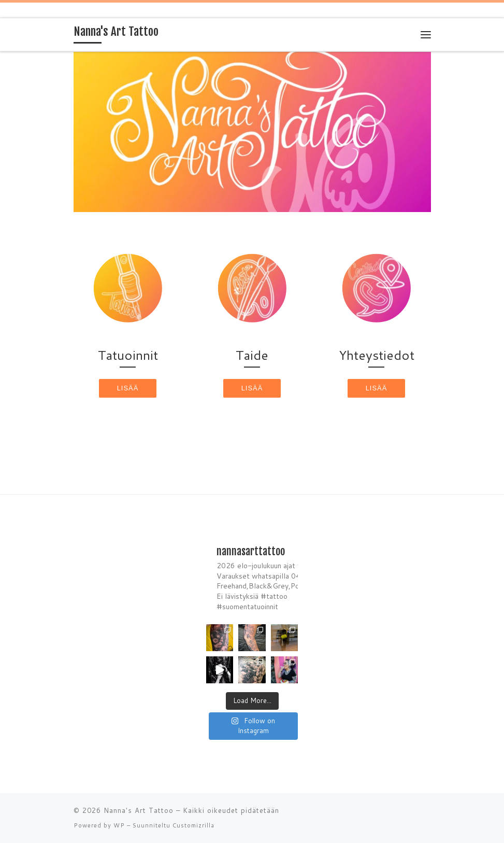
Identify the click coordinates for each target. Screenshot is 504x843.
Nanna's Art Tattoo (139, 810)
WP (119, 825)
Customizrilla (193, 825)
